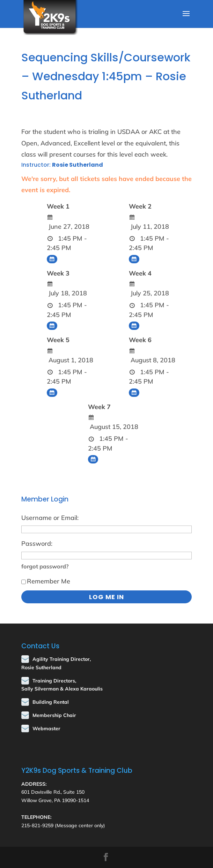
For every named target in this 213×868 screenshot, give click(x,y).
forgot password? (45, 566)
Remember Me (46, 581)
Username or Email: (50, 518)
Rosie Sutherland (78, 165)
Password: (37, 544)
